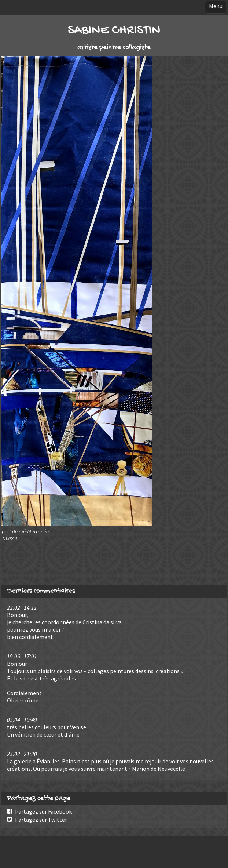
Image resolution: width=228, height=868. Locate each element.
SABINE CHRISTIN (114, 31)
